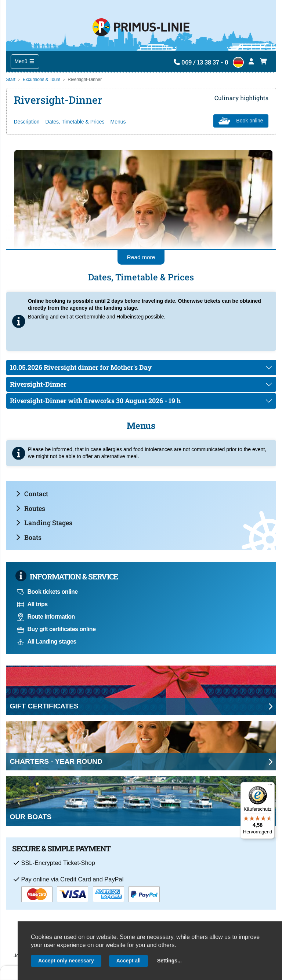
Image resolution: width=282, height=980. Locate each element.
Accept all (129, 961)
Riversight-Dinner (38, 384)
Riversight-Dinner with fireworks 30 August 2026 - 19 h (95, 401)
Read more (141, 257)
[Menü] (270, 786)
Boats (29, 537)
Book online (241, 121)
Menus (118, 122)
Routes (30, 508)
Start (11, 80)
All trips (32, 604)
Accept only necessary (66, 961)
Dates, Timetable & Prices (75, 122)
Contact (32, 494)
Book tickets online (48, 592)
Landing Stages (44, 523)
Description (27, 122)
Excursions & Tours (42, 80)
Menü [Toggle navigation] (25, 61)
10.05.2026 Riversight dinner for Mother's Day (81, 367)
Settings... (169, 961)
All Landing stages (47, 642)
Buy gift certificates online (57, 629)
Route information (46, 617)
